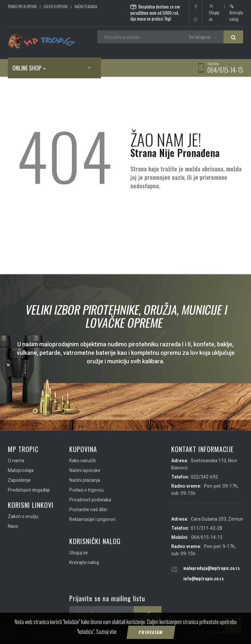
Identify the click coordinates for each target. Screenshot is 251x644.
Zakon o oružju (23, 516)
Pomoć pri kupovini (22, 7)
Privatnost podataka (90, 500)
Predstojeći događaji (29, 490)
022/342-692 (204, 477)
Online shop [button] (29, 68)
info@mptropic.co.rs (203, 578)
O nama (16, 461)
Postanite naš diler (88, 510)
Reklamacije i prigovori (92, 519)
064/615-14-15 (225, 70)
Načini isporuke (85, 470)
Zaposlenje (19, 480)
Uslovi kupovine (56, 7)
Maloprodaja (21, 470)
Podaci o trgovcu (86, 490)
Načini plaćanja (86, 7)
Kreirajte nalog (236, 13)
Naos (13, 526)
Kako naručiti (83, 461)
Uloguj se (214, 13)
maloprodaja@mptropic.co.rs (211, 568)
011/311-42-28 (207, 528)
